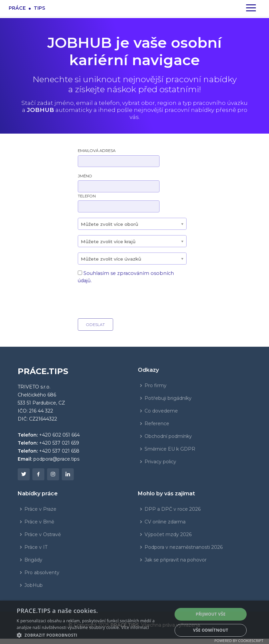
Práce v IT (36, 547)
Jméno (85, 176)
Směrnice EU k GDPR (170, 449)
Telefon (87, 196)
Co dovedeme (161, 411)
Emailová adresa (97, 151)
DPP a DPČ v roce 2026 (173, 509)
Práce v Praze (40, 509)
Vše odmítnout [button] (210, 630)
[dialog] (134, 622)
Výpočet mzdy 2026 (168, 534)
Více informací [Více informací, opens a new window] (135, 627)
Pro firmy (156, 385)
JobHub (34, 585)
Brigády (33, 560)
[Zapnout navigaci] (251, 8)
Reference (157, 424)
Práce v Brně (39, 522)
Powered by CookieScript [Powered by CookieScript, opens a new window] (239, 640)
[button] (92, 635)
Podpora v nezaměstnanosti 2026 (184, 547)
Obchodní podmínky (168, 436)
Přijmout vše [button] (210, 614)
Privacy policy (160, 462)
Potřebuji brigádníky (168, 398)
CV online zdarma (165, 522)
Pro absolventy (42, 573)
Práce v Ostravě (43, 534)
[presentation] (128, 300)
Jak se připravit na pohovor (176, 560)
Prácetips (27, 8)
